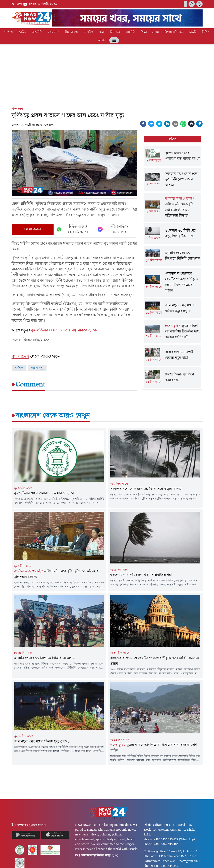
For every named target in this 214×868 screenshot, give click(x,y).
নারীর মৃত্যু (37, 368)
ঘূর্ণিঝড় (19, 368)
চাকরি (193, 32)
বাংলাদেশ (54, 32)
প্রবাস (156, 32)
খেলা (102, 32)
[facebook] (143, 124)
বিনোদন (115, 32)
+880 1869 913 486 (166, 844)
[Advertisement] (107, 75)
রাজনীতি (37, 32)
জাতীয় (23, 32)
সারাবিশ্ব (88, 32)
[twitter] (159, 124)
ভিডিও (206, 32)
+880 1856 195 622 (166, 839)
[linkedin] (167, 124)
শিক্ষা (144, 32)
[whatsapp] (183, 124)
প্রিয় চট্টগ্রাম (72, 32)
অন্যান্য (102, 40)
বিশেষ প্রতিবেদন (174, 32)
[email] (175, 124)
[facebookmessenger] (151, 124)
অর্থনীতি (130, 32)
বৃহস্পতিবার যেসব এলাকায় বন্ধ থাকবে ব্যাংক (64, 330)
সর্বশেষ (9, 32)
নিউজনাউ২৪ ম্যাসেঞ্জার (113, 229)
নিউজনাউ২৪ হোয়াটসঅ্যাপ (72, 229)
